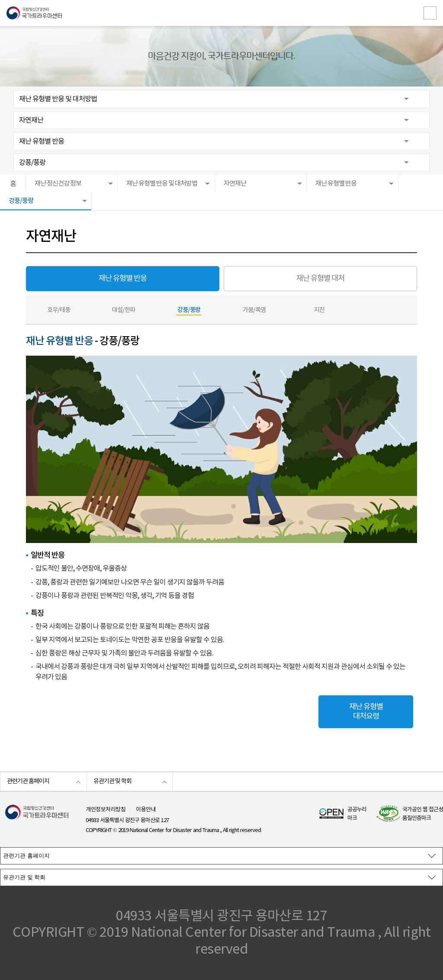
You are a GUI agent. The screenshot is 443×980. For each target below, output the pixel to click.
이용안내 (146, 810)
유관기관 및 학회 (112, 781)
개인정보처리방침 (106, 810)
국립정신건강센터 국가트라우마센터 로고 (221, 13)
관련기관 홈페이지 (28, 781)
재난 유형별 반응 (42, 141)
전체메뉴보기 (430, 13)
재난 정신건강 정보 (58, 184)
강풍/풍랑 (32, 163)
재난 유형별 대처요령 (366, 712)
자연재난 (31, 120)
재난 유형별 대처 (320, 279)
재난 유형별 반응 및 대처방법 (58, 99)
